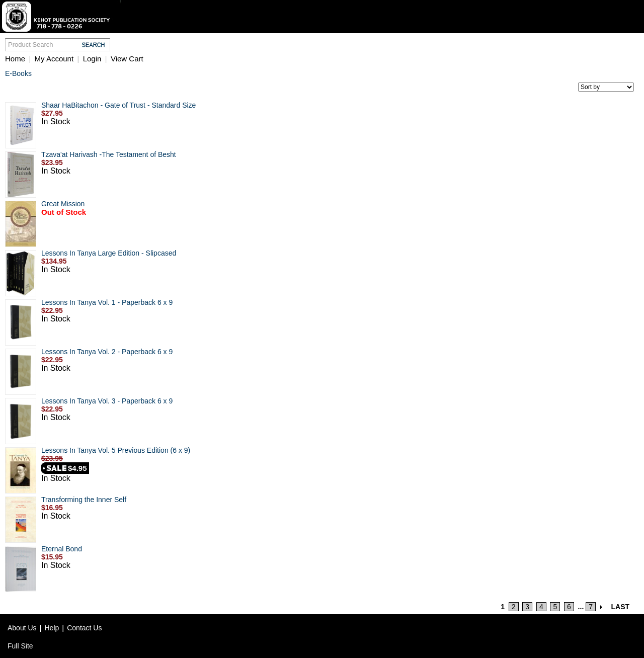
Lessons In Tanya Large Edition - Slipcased (109, 253)
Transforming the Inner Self (84, 500)
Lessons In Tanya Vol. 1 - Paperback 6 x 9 (107, 302)
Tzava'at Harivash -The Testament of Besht (109, 154)
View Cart (127, 59)
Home (15, 59)
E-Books (18, 73)
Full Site (20, 646)
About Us (22, 628)
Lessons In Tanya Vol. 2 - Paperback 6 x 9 (107, 352)
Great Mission (63, 204)
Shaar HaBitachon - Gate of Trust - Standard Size (118, 105)
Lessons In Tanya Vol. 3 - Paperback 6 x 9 (107, 401)
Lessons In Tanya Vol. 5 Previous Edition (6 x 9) (116, 450)
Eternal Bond (62, 549)
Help (52, 628)
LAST (621, 607)
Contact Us (84, 628)
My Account (54, 59)
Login (92, 59)
